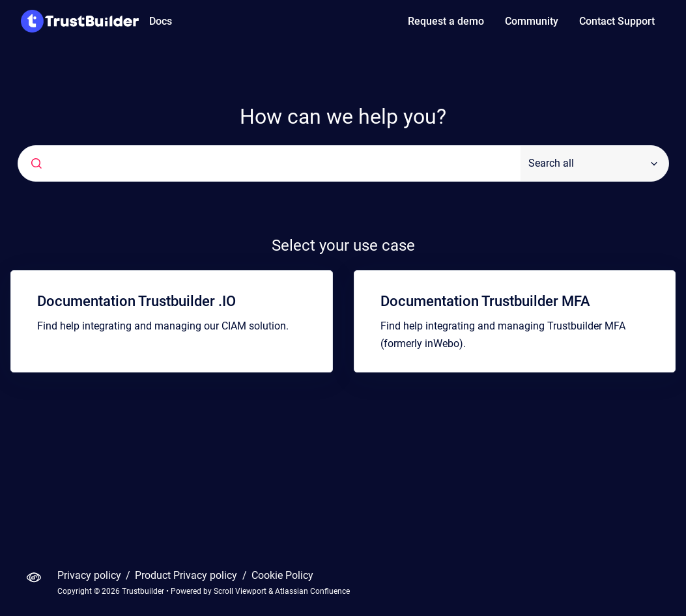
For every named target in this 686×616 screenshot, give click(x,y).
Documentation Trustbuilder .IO (136, 301)
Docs (161, 21)
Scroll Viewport (241, 591)
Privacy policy (91, 575)
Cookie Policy (282, 575)
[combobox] (269, 163)
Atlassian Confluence (312, 591)
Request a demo (446, 21)
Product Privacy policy (187, 575)
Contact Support (617, 21)
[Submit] (36, 163)
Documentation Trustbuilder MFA (485, 301)
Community (532, 21)
